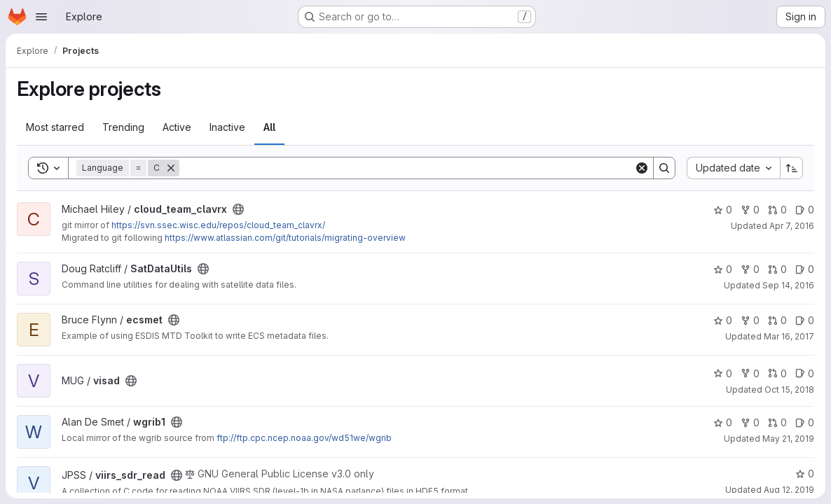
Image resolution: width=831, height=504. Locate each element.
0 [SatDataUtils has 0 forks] (750, 269)
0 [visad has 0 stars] (723, 373)
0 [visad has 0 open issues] (805, 373)
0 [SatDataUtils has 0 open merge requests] (777, 269)
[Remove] (171, 168)
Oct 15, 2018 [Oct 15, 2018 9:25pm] (789, 390)
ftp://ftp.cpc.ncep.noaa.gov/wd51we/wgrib (304, 438)
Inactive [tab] (227, 127)
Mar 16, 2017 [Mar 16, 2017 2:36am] (789, 336)
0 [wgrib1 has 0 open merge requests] (777, 422)
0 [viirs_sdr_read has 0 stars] (805, 474)
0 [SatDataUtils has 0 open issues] (805, 269)
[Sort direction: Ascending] (792, 168)
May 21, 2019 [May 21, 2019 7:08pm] (788, 439)
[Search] (407, 168)
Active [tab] (177, 127)
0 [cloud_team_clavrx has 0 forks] (750, 210)
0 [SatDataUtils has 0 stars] (723, 269)
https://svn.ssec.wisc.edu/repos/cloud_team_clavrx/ (218, 225)
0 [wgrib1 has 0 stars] (723, 422)
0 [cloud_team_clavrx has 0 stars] (723, 210)
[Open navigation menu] (41, 17)
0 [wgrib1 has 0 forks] (750, 422)
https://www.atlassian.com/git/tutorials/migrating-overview (285, 238)
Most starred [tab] (55, 127)
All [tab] (269, 127)
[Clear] (642, 168)
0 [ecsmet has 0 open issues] (805, 320)
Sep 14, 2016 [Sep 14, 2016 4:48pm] (788, 285)
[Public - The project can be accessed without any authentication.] (238, 209)
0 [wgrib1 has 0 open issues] (805, 422)
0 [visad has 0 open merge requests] (777, 373)
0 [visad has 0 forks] (750, 373)
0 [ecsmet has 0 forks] (750, 320)
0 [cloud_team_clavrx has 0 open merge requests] (777, 210)
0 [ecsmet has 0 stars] (723, 320)
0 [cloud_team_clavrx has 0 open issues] (805, 210)
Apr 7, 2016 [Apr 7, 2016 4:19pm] (792, 226)
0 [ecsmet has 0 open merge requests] (777, 320)
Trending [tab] (123, 127)
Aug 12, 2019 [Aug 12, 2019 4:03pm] (789, 490)
